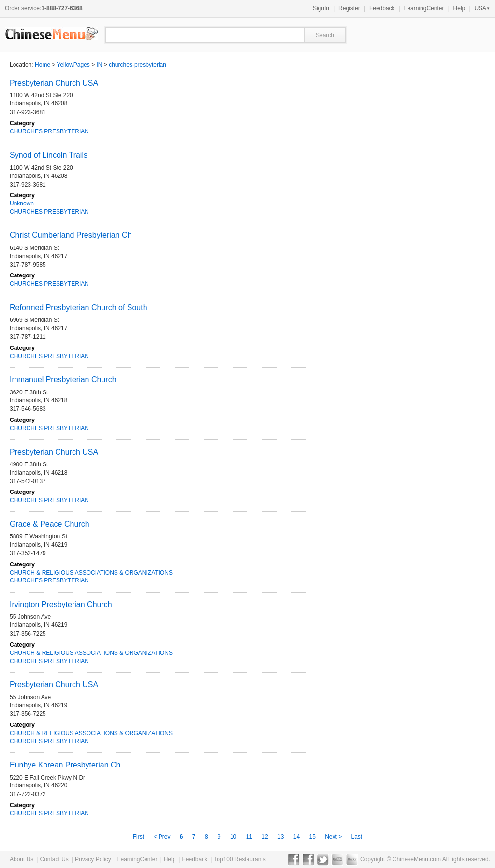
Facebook (294, 859)
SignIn (321, 8)
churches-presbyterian (138, 65)
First (139, 837)
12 (265, 837)
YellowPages (73, 65)
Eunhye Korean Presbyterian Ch (65, 765)
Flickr (352, 859)
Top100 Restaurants (240, 859)
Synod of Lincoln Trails (49, 155)
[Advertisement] (379, 332)
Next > (334, 837)
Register (349, 8)
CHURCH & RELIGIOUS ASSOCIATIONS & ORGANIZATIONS (91, 573)
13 (281, 837)
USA (482, 8)
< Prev (162, 837)
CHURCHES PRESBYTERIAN (49, 131)
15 (312, 837)
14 (297, 837)
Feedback (382, 8)
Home (43, 65)
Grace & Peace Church (50, 524)
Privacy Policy (93, 859)
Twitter (323, 859)
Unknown (22, 203)
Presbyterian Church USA (54, 83)
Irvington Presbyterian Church (61, 604)
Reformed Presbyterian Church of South (79, 308)
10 (233, 837)
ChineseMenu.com (417, 859)
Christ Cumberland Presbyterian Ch (71, 235)
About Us (22, 859)
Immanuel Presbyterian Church (63, 380)
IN (100, 65)
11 (249, 837)
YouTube (337, 859)
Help (459, 8)
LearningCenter (424, 8)
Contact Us (54, 859)
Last (357, 837)
